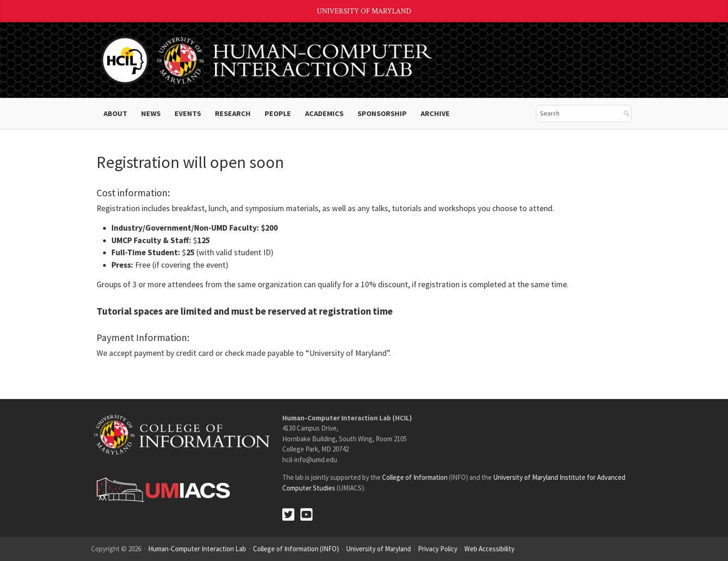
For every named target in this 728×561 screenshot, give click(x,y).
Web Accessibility (489, 549)
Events (188, 113)
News (151, 113)
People (278, 113)
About (115, 113)
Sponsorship (382, 113)
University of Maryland (364, 11)
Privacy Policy (438, 549)
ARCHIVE (435, 113)
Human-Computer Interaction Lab (197, 549)
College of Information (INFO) (296, 549)
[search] (577, 113)
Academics (324, 113)
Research (233, 113)
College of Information (415, 477)
